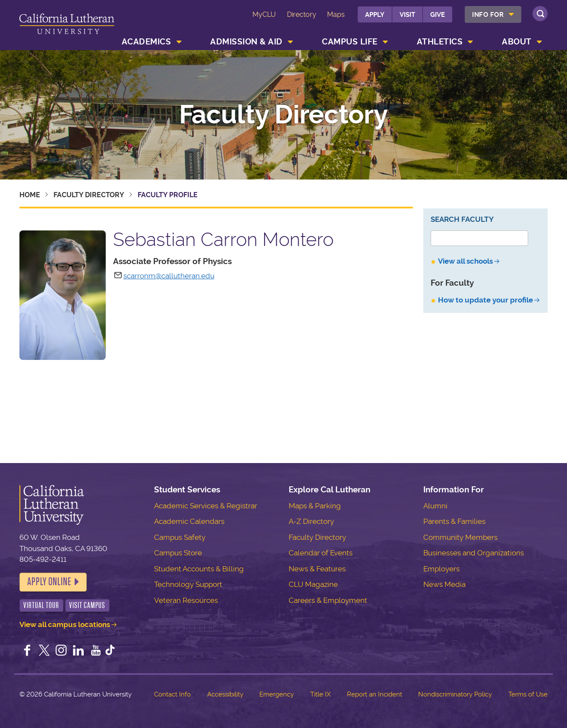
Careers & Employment (328, 600)
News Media (444, 584)
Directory (302, 14)
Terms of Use (528, 694)
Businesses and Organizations (474, 553)
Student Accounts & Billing (199, 569)
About (517, 42)
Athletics (440, 42)
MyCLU (264, 14)
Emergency (277, 694)
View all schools (465, 261)
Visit (407, 15)
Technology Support (188, 584)
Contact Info (172, 694)
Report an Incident (375, 694)
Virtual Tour (41, 605)
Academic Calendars (189, 521)
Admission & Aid (246, 42)
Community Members (460, 537)
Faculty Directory (283, 115)
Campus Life (350, 42)
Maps (336, 14)
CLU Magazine (313, 584)
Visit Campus (87, 605)
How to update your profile (485, 300)
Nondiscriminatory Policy (455, 694)
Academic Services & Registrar (206, 506)
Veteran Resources (186, 600)
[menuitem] (493, 14)
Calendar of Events (321, 553)
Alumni (435, 506)
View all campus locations (65, 624)
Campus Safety (180, 537)
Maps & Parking (315, 506)
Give (438, 15)
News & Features (317, 569)
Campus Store (178, 553)
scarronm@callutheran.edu (169, 276)
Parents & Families (454, 521)
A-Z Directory (311, 521)
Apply (375, 15)
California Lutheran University (67, 27)
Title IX (320, 694)
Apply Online (49, 582)
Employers (441, 569)
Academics (146, 42)
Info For (488, 15)
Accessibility (225, 694)
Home (30, 195)
